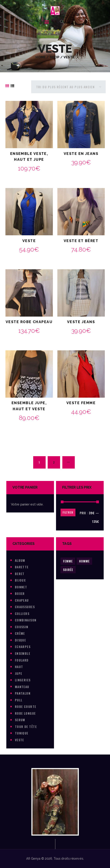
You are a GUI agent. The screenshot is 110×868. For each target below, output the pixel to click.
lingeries (23, 680)
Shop (55, 57)
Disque (21, 640)
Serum (20, 720)
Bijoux (20, 580)
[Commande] (68, 87)
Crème (20, 633)
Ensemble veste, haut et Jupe (29, 157)
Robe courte (26, 706)
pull (19, 700)
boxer (20, 593)
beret (20, 574)
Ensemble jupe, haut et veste (29, 406)
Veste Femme (81, 403)
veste (20, 740)
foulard (22, 660)
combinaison (26, 620)
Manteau (22, 687)
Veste (29, 241)
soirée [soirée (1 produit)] (68, 570)
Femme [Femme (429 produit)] (68, 561)
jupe (19, 673)
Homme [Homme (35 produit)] (84, 561)
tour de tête (26, 726)
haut (19, 667)
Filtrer (68, 512)
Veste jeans (81, 322)
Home (41, 57)
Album (20, 560)
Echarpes (23, 647)
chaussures (25, 607)
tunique (22, 733)
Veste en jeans (81, 154)
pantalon (23, 693)
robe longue (25, 713)
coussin (22, 627)
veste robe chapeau (29, 322)
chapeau (22, 600)
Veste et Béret (81, 241)
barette (22, 567)
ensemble (23, 653)
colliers (22, 613)
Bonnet (21, 587)
